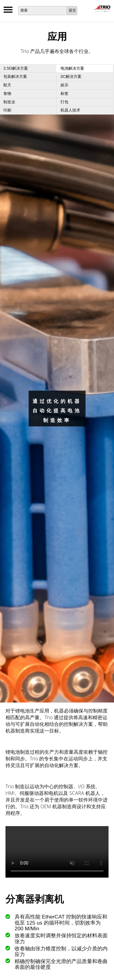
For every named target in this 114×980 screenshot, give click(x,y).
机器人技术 (70, 110)
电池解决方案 (72, 68)
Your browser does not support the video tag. (57, 852)
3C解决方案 (71, 76)
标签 (64, 93)
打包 (64, 102)
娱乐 (64, 85)
